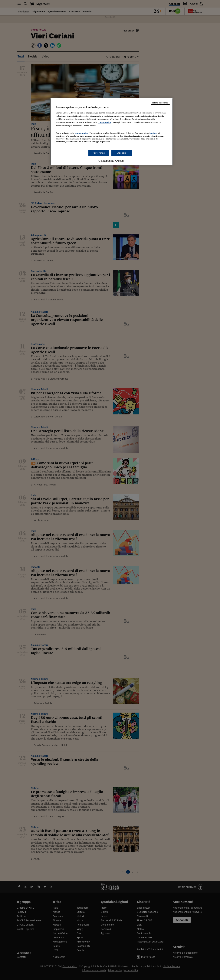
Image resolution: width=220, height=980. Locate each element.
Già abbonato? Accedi (111, 161)
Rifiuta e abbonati (160, 103)
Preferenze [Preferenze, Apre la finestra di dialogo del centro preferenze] (99, 153)
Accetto (122, 153)
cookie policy (105, 122)
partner (154, 133)
